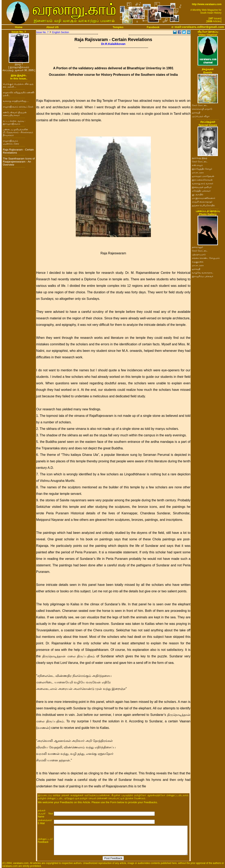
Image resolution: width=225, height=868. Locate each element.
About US (52, 27)
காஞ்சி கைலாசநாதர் (202, 202)
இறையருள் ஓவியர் (202, 187)
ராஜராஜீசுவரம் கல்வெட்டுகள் (18, 107)
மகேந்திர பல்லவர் (201, 191)
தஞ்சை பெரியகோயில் (203, 205)
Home (19, 27)
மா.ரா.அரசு (198, 172)
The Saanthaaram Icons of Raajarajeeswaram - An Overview (19, 162)
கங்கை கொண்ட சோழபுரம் (206, 258)
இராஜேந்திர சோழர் (202, 169)
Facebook (153, 27)
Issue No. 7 (42, 32)
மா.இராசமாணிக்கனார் (204, 198)
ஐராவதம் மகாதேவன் (203, 176)
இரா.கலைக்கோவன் (202, 180)
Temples (118, 27)
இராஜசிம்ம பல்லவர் (203, 276)
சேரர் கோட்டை (200, 105)
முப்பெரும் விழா (201, 116)
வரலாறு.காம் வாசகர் (203, 183)
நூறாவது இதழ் (200, 158)
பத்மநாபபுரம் (199, 254)
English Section (61, 32)
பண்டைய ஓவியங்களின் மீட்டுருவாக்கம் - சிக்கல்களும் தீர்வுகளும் (18, 132)
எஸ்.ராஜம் (197, 165)
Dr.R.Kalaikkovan (113, 44)
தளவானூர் (197, 247)
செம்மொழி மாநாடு (202, 109)
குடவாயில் (198, 194)
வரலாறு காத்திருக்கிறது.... (16, 101)
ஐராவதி (196, 113)
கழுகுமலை (198, 262)
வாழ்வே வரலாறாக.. (203, 273)
